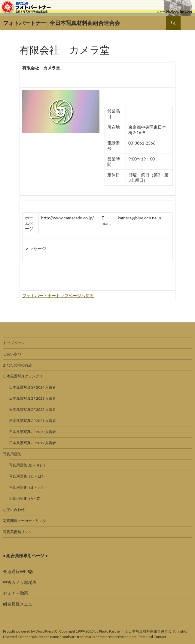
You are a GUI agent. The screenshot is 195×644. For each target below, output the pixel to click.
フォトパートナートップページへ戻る (58, 296)
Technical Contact (152, 637)
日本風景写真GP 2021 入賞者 (32, 421)
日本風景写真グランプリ (23, 376)
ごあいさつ (12, 354)
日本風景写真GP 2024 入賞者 (32, 387)
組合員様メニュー (20, 604)
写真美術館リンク (17, 532)
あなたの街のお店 (17, 365)
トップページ (14, 343)
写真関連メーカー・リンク (25, 521)
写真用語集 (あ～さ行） (28, 465)
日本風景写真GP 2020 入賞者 (32, 432)
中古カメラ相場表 (20, 582)
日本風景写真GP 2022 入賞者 (32, 409)
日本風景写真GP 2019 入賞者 (32, 443)
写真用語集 (12, 454)
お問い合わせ (14, 510)
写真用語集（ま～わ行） (29, 487)
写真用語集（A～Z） (26, 498)
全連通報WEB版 (18, 571)
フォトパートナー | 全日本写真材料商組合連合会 (61, 23)
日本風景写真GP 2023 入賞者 (32, 398)
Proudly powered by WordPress (28, 631)
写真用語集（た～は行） (29, 476)
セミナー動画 (16, 593)
